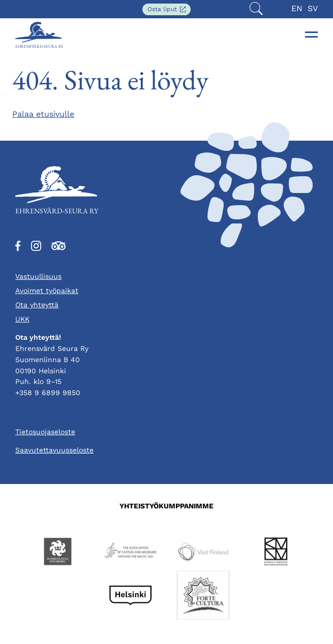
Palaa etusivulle (43, 114)
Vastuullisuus (38, 276)
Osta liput (169, 10)
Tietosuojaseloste (45, 432)
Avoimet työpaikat (47, 291)
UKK (22, 319)
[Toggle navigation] (312, 35)
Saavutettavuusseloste (54, 450)
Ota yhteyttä (37, 305)
